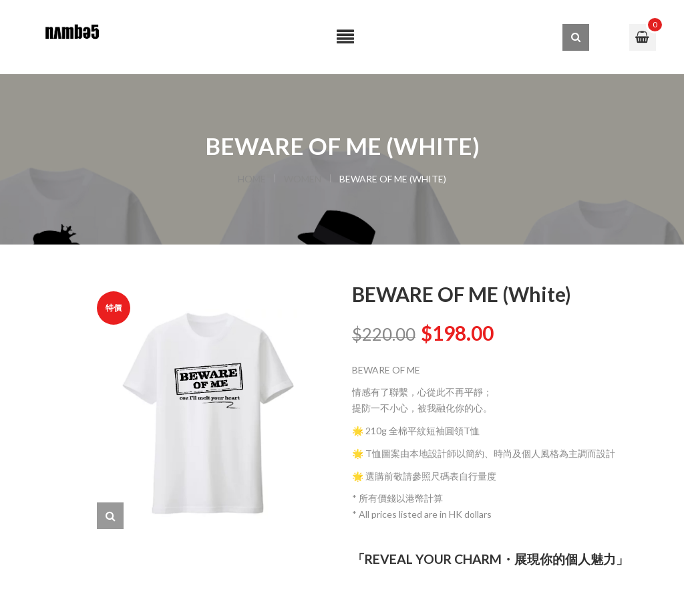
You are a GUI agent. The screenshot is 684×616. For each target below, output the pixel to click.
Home (252, 179)
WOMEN (303, 179)
